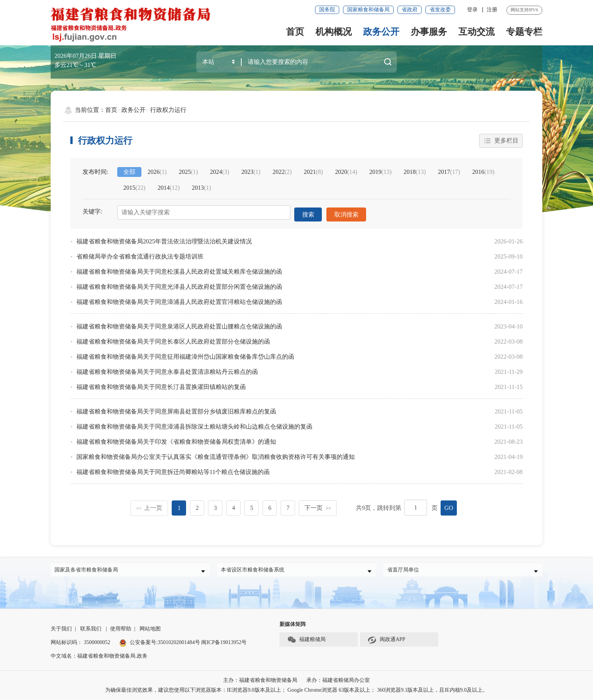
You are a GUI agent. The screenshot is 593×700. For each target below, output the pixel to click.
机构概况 (334, 32)
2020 (346, 172)
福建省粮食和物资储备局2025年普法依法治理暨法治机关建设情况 (164, 239)
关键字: (92, 212)
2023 (251, 172)
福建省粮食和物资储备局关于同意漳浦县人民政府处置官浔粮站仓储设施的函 (179, 299)
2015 (134, 188)
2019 (381, 172)
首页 (295, 32)
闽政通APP (387, 640)
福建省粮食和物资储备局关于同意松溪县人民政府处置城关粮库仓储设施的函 (179, 269)
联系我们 (91, 629)
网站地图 (150, 629)
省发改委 (440, 10)
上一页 (149, 505)
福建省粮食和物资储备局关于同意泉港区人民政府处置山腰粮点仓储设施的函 (179, 324)
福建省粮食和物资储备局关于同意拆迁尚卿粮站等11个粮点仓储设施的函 (173, 469)
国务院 (327, 10)
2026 (157, 172)
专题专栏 (524, 32)
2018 (415, 172)
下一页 (318, 505)
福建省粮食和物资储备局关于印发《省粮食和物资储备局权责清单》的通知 (176, 439)
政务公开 (381, 32)
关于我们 (61, 629)
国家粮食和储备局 (368, 10)
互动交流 (477, 32)
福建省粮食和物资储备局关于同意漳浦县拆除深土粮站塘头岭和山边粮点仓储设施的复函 (194, 424)
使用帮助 (121, 629)
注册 (492, 10)
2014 (169, 188)
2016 (484, 172)
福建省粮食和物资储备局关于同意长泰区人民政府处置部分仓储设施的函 (173, 339)
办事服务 (429, 32)
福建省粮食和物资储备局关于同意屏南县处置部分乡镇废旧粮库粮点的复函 (176, 409)
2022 (282, 172)
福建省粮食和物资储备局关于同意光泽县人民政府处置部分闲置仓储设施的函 (179, 284)
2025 (189, 172)
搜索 (308, 213)
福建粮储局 (306, 640)
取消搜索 (347, 213)
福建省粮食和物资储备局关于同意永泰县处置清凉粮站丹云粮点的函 (167, 369)
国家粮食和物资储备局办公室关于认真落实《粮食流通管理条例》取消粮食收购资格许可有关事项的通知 (216, 454)
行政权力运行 (168, 110)
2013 (201, 188)
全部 (129, 172)
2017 (449, 172)
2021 (313, 172)
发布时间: (95, 172)
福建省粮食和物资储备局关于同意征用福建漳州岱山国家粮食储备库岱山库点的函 (185, 354)
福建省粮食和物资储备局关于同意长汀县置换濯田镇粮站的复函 (161, 384)
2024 (220, 172)
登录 (472, 10)
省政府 (410, 10)
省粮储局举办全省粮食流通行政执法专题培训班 (140, 254)
